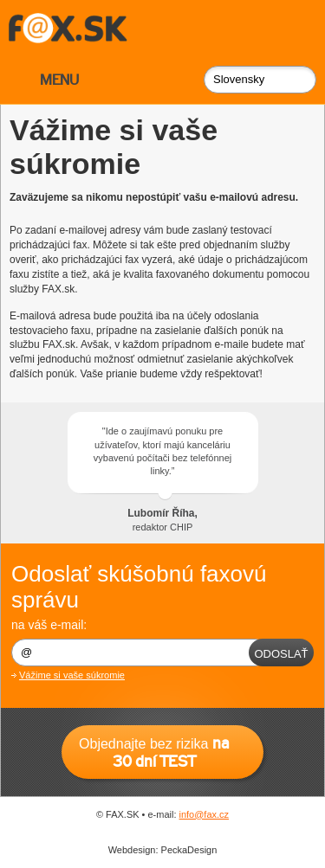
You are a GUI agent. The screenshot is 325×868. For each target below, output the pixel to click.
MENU (59, 80)
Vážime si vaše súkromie (72, 675)
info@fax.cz (205, 814)
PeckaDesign (189, 850)
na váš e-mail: (49, 625)
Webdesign (132, 850)
